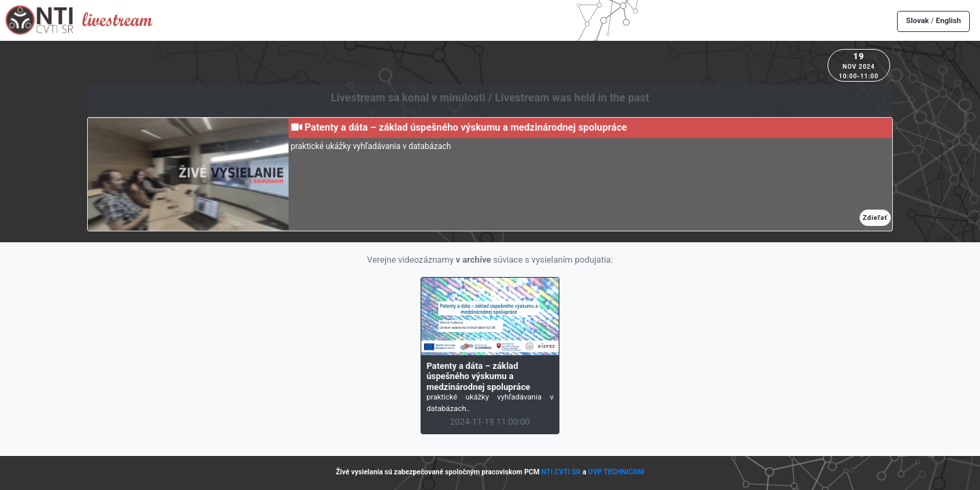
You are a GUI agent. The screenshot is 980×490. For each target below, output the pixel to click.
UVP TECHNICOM (616, 472)
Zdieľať (875, 217)
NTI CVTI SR (561, 472)
